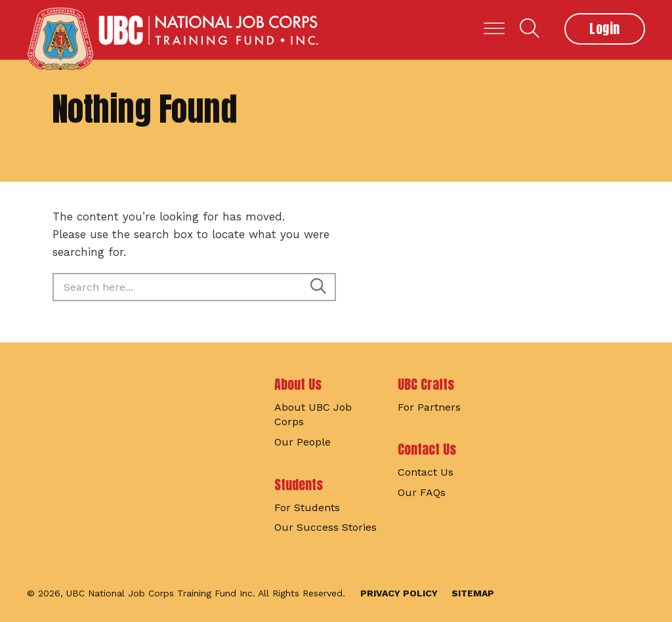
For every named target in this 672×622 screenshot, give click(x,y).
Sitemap (473, 593)
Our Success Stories (325, 527)
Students (299, 485)
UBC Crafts (426, 384)
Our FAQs (422, 492)
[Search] (318, 287)
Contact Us (427, 449)
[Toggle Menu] (494, 29)
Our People (303, 442)
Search (530, 28)
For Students (307, 508)
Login (605, 29)
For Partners (429, 407)
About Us (298, 384)
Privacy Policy (399, 593)
